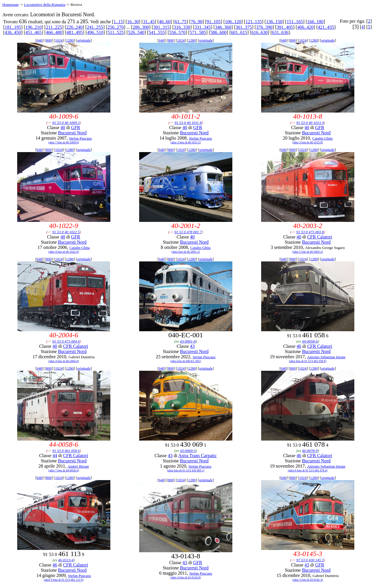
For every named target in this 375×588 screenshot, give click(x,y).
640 (40, 40)
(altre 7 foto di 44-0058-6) (64, 470)
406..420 (305, 27)
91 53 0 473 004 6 (66, 341)
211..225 (54, 27)
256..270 (116, 27)
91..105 (214, 22)
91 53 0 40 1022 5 (66, 232)
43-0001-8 (188, 341)
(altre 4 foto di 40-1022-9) (64, 252)
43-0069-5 (188, 451)
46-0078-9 (310, 451)
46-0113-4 (66, 560)
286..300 (141, 27)
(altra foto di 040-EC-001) (186, 361)
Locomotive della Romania (45, 5)
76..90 (197, 22)
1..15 (118, 22)
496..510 (95, 32)
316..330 (182, 27)
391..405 (285, 27)
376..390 (264, 27)
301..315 (161, 27)
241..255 (95, 27)
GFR (76, 128)
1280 (70, 40)
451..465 (33, 32)
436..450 (13, 32)
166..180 (315, 22)
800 (49, 40)
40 (63, 128)
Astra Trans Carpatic (197, 456)
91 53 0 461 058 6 (66, 451)
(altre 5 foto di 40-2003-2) (308, 252)
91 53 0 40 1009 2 (66, 123)
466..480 (54, 32)
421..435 (326, 27)
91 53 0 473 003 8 (310, 232)
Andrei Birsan (78, 466)
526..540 (136, 32)
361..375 (244, 27)
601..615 (239, 32)
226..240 (75, 27)
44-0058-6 (310, 341)
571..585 (198, 32)
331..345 (203, 27)
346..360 (223, 27)
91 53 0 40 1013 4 (310, 123)
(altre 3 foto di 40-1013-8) (308, 142)
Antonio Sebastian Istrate (326, 357)
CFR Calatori (320, 237)
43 (192, 346)
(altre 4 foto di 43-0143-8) (186, 577)
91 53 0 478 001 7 (188, 232)
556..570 (177, 32)
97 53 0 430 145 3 (310, 560)
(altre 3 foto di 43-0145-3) (308, 580)
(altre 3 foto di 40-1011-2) (186, 142)
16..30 (133, 22)
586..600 (218, 32)
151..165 (295, 22)
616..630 (260, 32)
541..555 (157, 32)
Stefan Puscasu (80, 138)
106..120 (233, 22)
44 (55, 456)
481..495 (75, 32)
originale (84, 40)
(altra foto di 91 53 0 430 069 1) (185, 470)
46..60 (165, 22)
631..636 (280, 32)
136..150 (274, 22)
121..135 (254, 22)
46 (299, 346)
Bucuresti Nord (72, 133)
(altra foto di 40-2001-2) (186, 252)
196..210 (33, 27)
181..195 (13, 27)
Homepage (10, 5)
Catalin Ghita (323, 138)
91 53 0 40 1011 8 (188, 123)
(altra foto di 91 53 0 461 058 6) (308, 361)
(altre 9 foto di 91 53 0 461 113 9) (64, 580)
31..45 (149, 22)
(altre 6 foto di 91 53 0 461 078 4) (308, 470)
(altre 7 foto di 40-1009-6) (64, 142)
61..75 (181, 22)
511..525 (116, 32)
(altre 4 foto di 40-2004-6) (64, 361)
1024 (59, 40)
